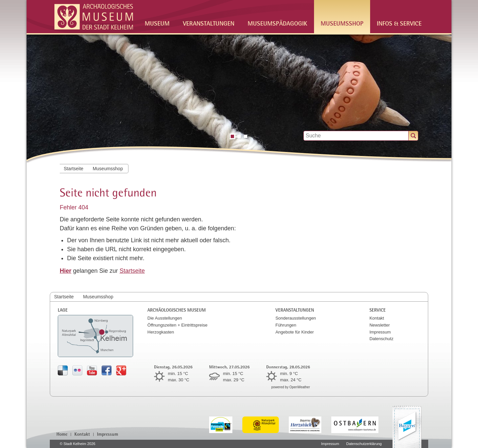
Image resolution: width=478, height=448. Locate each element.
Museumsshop (342, 23)
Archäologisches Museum (177, 310)
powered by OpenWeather (291, 387)
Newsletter (380, 325)
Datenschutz (381, 339)
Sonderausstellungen (296, 318)
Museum (157, 23)
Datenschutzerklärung (364, 444)
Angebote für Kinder (295, 332)
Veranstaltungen (209, 23)
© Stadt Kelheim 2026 (78, 444)
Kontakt (377, 318)
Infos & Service (399, 23)
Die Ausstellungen (165, 318)
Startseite (74, 169)
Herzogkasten (161, 332)
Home (62, 434)
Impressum (380, 332)
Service (378, 310)
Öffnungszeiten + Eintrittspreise (177, 325)
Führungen (286, 325)
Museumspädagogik (278, 23)
